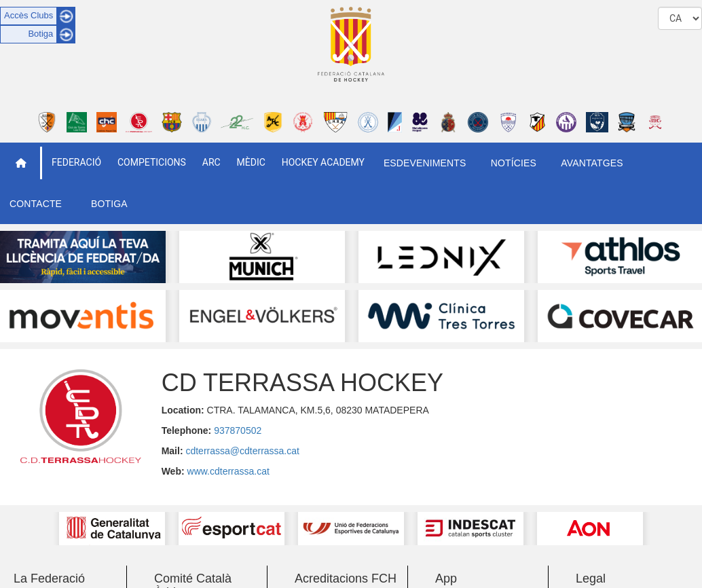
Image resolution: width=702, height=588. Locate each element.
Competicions (152, 162)
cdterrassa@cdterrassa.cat (242, 451)
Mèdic (251, 162)
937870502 (238, 430)
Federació (76, 162)
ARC (211, 162)
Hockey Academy (323, 162)
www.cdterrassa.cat (228, 471)
